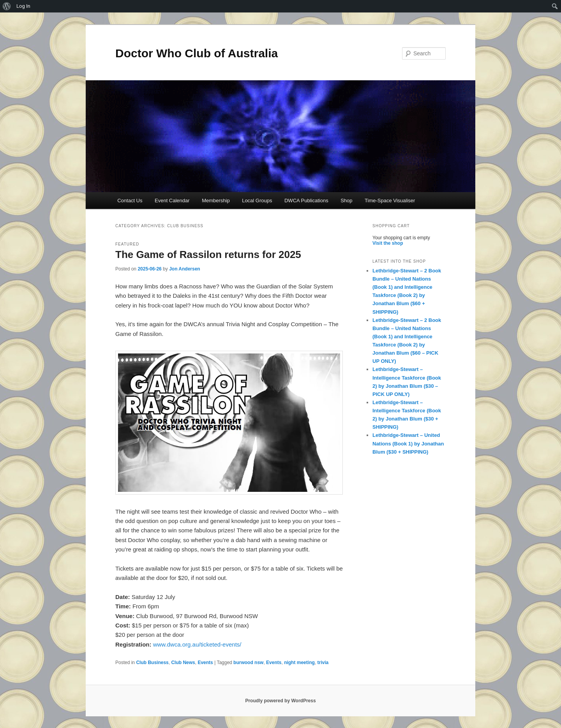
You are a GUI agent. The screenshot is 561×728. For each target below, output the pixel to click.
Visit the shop (388, 243)
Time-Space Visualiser (390, 201)
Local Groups (257, 201)
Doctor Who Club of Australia (197, 53)
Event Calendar (172, 201)
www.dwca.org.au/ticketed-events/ (197, 644)
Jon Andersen (185, 269)
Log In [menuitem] (23, 6)
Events (205, 663)
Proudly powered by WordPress (280, 701)
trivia (323, 663)
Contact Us (130, 201)
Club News (183, 663)
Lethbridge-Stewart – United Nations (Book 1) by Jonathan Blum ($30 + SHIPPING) (408, 443)
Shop (346, 201)
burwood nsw (248, 663)
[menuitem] (7, 6)
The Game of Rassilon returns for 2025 (208, 254)
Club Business (152, 663)
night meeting (299, 663)
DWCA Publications (306, 201)
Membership (216, 201)
